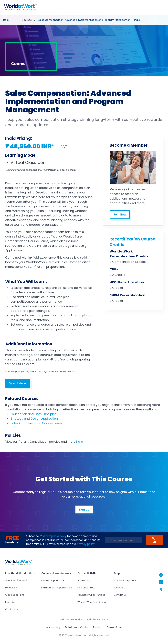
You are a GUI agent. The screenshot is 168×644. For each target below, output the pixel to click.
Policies (97, 627)
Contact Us (12, 609)
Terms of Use (114, 627)
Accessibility (53, 627)
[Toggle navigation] (164, 7)
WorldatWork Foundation (92, 602)
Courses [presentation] (27, 20)
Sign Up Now (18, 383)
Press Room (12, 602)
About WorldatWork (16, 581)
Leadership (11, 588)
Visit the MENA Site (98, 620)
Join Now (120, 215)
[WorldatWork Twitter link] (161, 589)
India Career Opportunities (57, 588)
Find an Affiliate (86, 588)
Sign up (154, 540)
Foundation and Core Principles (33, 414)
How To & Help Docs (125, 581)
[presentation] (6, 20)
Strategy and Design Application (34, 419)
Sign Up (84, 510)
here (80, 442)
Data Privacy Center (77, 627)
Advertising (84, 581)
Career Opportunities (53, 581)
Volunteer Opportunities (91, 595)
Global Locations (15, 595)
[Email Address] (123, 540)
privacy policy (86, 544)
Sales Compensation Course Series (36, 423)
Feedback (119, 588)
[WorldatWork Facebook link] (161, 575)
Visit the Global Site (71, 620)
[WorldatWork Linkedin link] (161, 582)
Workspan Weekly (55, 536)
